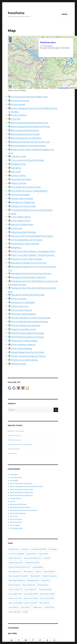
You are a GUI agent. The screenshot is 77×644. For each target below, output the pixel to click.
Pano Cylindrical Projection (21, 484)
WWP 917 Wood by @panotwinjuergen (28, 333)
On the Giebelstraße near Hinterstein (27, 240)
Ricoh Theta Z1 (29, 585)
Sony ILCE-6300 (15, 603)
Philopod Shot (33, 580)
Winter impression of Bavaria (23, 345)
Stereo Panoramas (18, 513)
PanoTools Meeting (17, 580)
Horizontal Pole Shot (32, 558)
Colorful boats (12, 453)
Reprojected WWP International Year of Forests (31, 273)
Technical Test (16, 522)
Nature (38, 572)
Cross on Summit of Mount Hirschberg (27, 160)
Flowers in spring (18, 176)
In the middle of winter (21, 221)
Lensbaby (14, 481)
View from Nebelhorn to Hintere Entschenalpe (31, 318)
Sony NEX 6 (14, 607)
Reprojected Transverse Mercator (24, 510)
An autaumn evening (20, 101)
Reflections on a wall (14, 440)
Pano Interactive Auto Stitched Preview (27, 486)
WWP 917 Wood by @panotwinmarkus (27, 337)
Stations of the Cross (20, 306)
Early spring (16, 168)
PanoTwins (16, 13)
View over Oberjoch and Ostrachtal (26, 325)
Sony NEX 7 (26, 607)
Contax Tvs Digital (16, 554)
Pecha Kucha (15, 498)
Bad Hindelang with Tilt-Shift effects (26, 138)
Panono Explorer (50, 576)
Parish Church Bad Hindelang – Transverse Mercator (33, 255)
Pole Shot (46, 580)
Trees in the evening (14, 435)
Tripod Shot (49, 607)
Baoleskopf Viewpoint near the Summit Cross (30, 142)
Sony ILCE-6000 (47, 598)
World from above (19, 364)
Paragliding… (16, 247)
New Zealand (49, 572)
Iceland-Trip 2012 (16, 563)
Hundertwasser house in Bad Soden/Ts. (20, 444)
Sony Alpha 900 (31, 594)
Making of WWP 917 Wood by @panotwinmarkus (32, 236)
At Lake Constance (19, 115)
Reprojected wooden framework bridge (28, 295)
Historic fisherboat (14, 449)
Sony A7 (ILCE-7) (15, 589)
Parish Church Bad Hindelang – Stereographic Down (33, 251)
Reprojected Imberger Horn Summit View (29, 263)
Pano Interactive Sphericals (21, 489)
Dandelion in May (18, 164)
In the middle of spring (21, 217)
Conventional (16, 478)
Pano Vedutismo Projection (22, 495)
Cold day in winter (19, 156)
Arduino (25, 549)
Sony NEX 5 (44, 603)
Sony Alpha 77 (31, 589)
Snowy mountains (19, 299)
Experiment (31, 554)
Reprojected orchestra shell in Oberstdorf (28, 277)
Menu (65, 14)
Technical (14, 516)
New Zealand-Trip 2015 (18, 576)
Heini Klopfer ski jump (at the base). (26, 187)
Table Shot (38, 607)
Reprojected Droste (18, 504)
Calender (14, 475)
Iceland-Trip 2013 (32, 563)
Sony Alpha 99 (45, 589)
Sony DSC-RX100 (47, 594)
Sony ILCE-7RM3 (31, 598)
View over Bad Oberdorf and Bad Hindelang (29, 322)
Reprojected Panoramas (20, 507)
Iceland (47, 558)
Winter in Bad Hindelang (22, 348)
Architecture (14, 549)
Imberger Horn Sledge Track (23, 202)
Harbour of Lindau (19, 183)
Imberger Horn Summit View (23, 206)
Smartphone (43, 585)
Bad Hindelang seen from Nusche (25, 134)
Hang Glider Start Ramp (21, 179)
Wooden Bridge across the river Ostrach (28, 352)
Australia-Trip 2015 (38, 549)
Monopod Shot (15, 572)
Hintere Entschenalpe (20, 195)
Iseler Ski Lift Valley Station (22, 224)
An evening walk (18, 104)
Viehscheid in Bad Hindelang (23, 314)
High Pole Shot (15, 558)
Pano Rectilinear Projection (21, 492)
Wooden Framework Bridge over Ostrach (28, 356)
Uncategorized (16, 528)
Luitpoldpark (38, 567)
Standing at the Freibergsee (23, 302)
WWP (25, 612)
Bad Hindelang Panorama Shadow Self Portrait (31, 127)
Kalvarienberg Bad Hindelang (23, 232)
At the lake (16, 119)
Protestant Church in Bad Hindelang (26, 259)
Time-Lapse (15, 525)
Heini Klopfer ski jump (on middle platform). (29, 191)
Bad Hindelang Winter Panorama (25, 130)
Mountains (28, 572)
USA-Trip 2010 (14, 612)
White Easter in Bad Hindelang (24, 341)
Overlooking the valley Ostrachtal (25, 244)
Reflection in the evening (16, 431)
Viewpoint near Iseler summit (24, 329)
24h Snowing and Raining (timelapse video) (29, 97)
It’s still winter (17, 228)
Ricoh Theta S (14, 585)
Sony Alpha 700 (15, 594)
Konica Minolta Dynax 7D (19, 567)
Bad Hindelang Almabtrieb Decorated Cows (30, 123)
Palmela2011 (35, 576)
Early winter (16, 172)
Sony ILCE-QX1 (31, 603)
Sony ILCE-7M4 (15, 598)
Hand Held (43, 554)
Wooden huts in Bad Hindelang (24, 360)
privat (12, 501)
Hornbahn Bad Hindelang (22, 199)
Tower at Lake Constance (22, 310)
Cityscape (53, 549)
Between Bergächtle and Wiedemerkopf (28, 146)
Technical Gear (16, 519)
